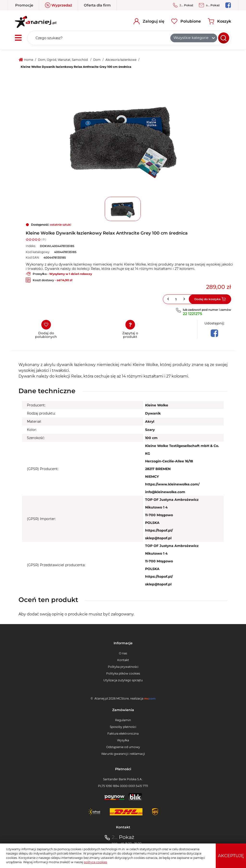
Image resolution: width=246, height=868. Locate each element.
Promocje (24, 5)
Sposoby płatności (123, 727)
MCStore (123, 698)
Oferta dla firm (97, 5)
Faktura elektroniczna (123, 734)
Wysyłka (123, 740)
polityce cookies (95, 862)
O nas (123, 653)
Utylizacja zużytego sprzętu (123, 680)
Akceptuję (231, 856)
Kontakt (123, 660)
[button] (185, 299)
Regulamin (123, 720)
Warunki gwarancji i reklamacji (123, 754)
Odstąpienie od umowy (123, 747)
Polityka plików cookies (123, 673)
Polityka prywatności (123, 667)
